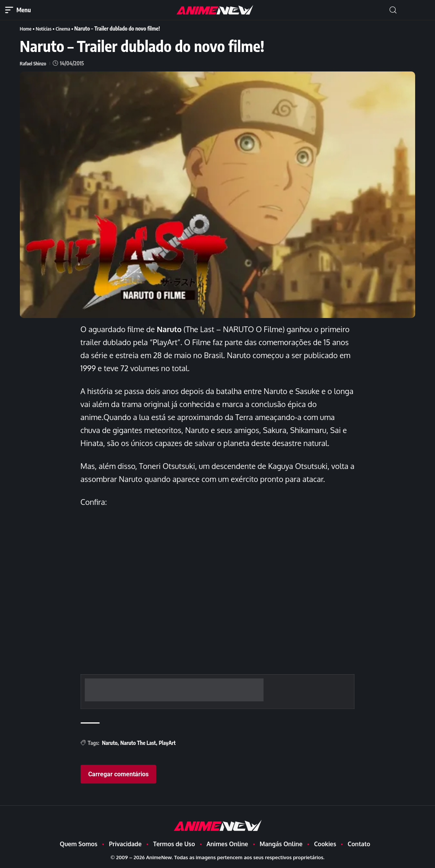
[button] (393, 10)
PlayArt (167, 742)
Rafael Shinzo (34, 63)
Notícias (45, 28)
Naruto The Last (138, 742)
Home (26, 28)
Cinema (66, 28)
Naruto (110, 742)
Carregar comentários (118, 774)
